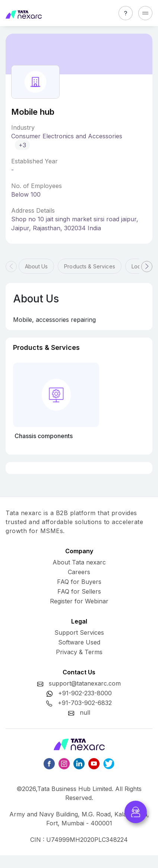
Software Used (79, 642)
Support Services (79, 632)
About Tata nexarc (79, 562)
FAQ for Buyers (79, 582)
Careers (79, 572)
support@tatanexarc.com (85, 683)
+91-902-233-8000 (85, 693)
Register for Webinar (79, 601)
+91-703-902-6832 (85, 703)
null (85, 712)
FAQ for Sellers (79, 591)
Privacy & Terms (79, 652)
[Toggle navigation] (145, 13)
